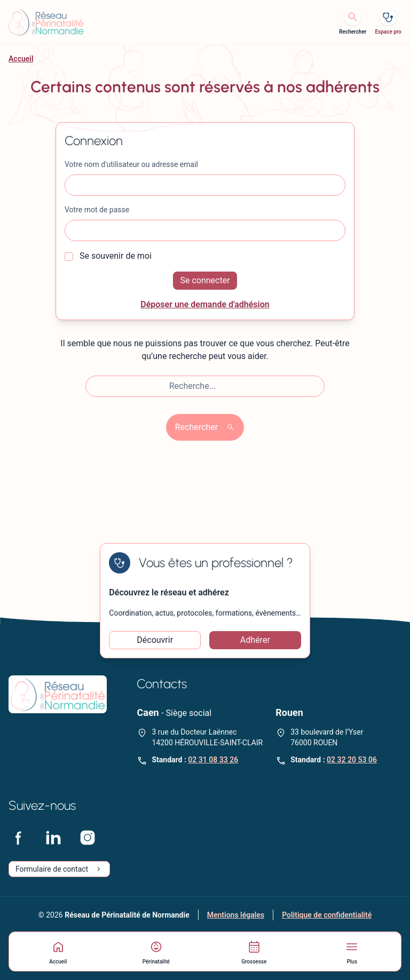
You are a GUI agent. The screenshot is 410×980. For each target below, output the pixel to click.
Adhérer (255, 640)
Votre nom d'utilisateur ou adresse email (131, 164)
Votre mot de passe (97, 210)
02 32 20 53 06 (352, 760)
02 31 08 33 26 (213, 760)
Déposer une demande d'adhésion (205, 304)
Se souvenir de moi (108, 256)
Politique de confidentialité (327, 915)
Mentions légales (236, 915)
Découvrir (155, 640)
